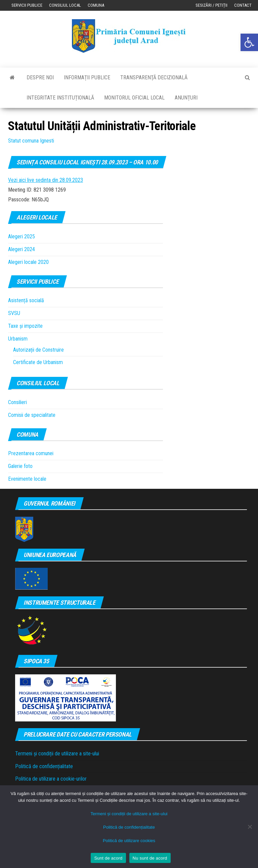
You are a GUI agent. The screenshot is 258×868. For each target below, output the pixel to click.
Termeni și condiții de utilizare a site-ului (57, 754)
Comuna (96, 5)
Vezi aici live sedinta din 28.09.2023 (46, 180)
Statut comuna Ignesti (31, 141)
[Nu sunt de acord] (250, 827)
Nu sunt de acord (150, 858)
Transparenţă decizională (154, 77)
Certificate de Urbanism (38, 362)
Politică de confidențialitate (44, 766)
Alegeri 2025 (21, 236)
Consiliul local (65, 5)
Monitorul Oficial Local (134, 98)
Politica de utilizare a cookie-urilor (51, 779)
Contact (243, 5)
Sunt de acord (108, 858)
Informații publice (87, 77)
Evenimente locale (27, 479)
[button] (249, 42)
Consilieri (17, 402)
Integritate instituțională (60, 98)
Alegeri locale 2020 (28, 262)
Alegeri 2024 (21, 249)
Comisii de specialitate (32, 415)
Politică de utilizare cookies (129, 841)
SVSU (14, 313)
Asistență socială (26, 300)
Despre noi (40, 77)
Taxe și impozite (25, 326)
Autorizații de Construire (38, 350)
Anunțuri (186, 98)
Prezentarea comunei (31, 453)
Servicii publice (27, 5)
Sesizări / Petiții (211, 5)
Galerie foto (20, 466)
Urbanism (18, 339)
